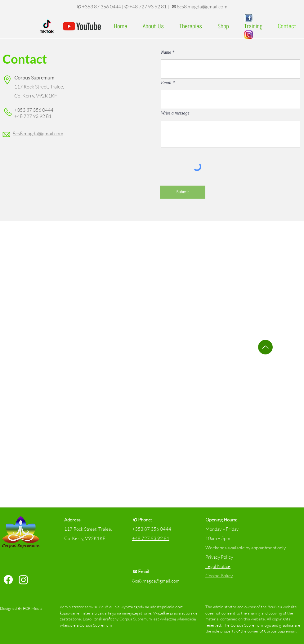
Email (166, 83)
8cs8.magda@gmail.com (156, 581)
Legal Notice (218, 566)
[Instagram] (23, 580)
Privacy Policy (219, 557)
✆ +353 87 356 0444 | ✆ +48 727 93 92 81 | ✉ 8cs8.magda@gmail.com (152, 7)
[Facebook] (8, 580)
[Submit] (183, 192)
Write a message (175, 113)
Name (166, 52)
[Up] (265, 347)
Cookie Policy (219, 576)
